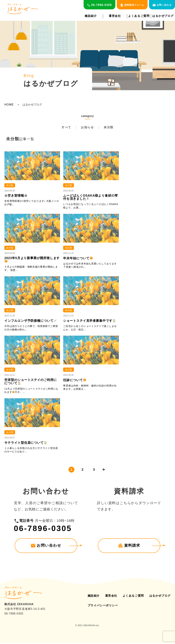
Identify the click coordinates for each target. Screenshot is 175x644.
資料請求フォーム (132, 5)
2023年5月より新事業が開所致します (32, 260)
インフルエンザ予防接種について (31, 322)
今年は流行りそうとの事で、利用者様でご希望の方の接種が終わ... (31, 329)
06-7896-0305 (99, 5)
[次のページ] (104, 471)
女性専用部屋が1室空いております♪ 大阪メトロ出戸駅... (32, 204)
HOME (9, 105)
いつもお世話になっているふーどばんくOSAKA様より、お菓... (91, 207)
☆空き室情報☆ (16, 197)
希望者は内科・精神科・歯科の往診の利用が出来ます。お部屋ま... (90, 388)
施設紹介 (91, 16)
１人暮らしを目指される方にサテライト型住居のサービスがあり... (31, 451)
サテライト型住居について (26, 443)
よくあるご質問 (139, 16)
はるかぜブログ (163, 16)
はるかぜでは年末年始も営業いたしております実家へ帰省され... (90, 266)
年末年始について (78, 259)
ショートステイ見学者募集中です (89, 322)
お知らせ (87, 128)
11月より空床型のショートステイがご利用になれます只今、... (31, 391)
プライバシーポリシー (103, 607)
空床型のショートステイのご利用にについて (31, 383)
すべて (63, 128)
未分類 (112, 128)
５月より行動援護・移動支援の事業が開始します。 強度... (31, 269)
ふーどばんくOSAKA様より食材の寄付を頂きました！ (90, 198)
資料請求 (129, 547)
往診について (75, 381)
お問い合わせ (162, 5)
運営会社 (115, 16)
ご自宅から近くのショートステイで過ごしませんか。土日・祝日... (90, 329)
